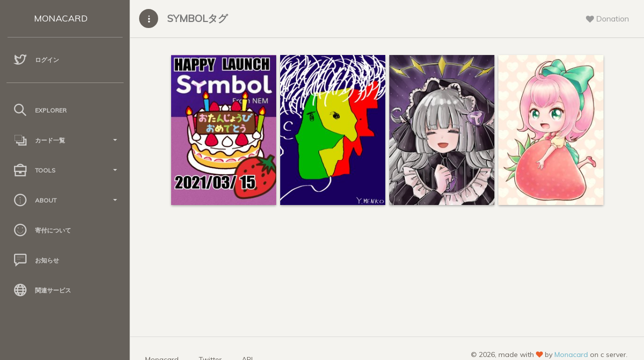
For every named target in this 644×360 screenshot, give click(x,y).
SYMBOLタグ (197, 18)
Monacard (571, 354)
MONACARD (61, 18)
